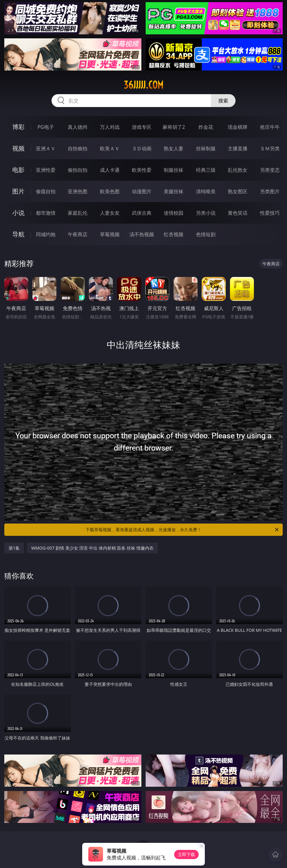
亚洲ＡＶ (46, 148)
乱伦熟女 (238, 170)
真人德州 (78, 127)
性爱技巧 (270, 213)
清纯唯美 (206, 191)
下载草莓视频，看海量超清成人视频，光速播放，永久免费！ (183, 530)
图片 (18, 191)
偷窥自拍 (46, 191)
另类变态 (270, 170)
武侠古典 (142, 213)
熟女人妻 (174, 148)
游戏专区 (142, 127)
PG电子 (46, 127)
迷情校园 (174, 213)
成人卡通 (110, 170)
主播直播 (238, 148)
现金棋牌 (238, 127)
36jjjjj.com (143, 85)
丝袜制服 (206, 148)
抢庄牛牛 (270, 127)
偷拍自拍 (78, 170)
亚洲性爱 (46, 170)
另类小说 (206, 213)
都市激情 (46, 213)
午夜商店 (78, 234)
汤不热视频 (142, 234)
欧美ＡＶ (110, 148)
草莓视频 (110, 234)
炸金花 (206, 127)
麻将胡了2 (174, 127)
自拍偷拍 (78, 148)
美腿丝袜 (174, 191)
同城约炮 (46, 234)
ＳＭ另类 (270, 148)
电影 (18, 170)
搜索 (223, 101)
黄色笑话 (238, 213)
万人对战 (110, 127)
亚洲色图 (78, 191)
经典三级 (206, 170)
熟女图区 (238, 191)
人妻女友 (110, 213)
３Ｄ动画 (142, 148)
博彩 (18, 127)
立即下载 (186, 854)
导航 (18, 234)
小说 (18, 213)
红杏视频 (174, 234)
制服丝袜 (174, 170)
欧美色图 (110, 191)
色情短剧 (206, 234)
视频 (18, 148)
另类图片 (270, 191)
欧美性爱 (142, 170)
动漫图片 (142, 191)
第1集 (14, 548)
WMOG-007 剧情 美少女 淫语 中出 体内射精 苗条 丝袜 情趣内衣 (92, 548)
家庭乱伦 (78, 213)
